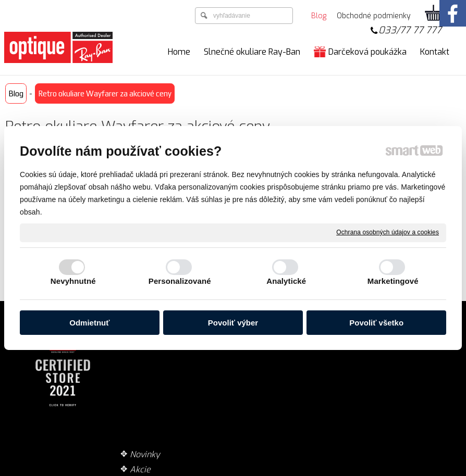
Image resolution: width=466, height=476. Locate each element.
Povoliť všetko (376, 323)
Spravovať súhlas (399, 470)
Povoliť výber (233, 323)
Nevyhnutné (73, 281)
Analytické (286, 281)
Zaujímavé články (167, 378)
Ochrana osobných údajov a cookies (388, 232)
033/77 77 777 (410, 30)
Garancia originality (290, 378)
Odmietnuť (89, 323)
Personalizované (180, 281)
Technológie (157, 363)
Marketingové (393, 281)
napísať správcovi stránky (209, 470)
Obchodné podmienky (294, 363)
